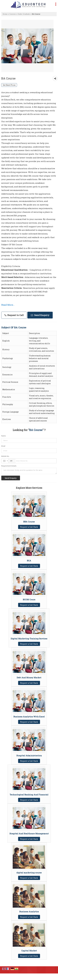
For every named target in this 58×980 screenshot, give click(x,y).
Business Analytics (29, 912)
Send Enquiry (40, 315)
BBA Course (29, 522)
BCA (29, 561)
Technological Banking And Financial (29, 795)
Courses (13, 14)
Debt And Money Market (29, 678)
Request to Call (14, 315)
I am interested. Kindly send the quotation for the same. (29, 471)
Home (5, 14)
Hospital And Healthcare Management (29, 834)
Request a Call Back (29, 527)
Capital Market (29, 951)
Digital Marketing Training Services (29, 639)
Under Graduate (24, 14)
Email (3, 446)
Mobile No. (5, 456)
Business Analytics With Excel (29, 717)
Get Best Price (9, 85)
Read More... (8, 305)
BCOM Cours (29, 599)
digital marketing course (29, 873)
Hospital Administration (29, 756)
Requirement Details (9, 466)
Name (4, 436)
